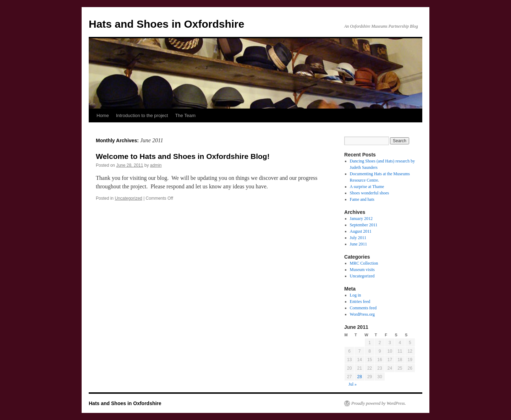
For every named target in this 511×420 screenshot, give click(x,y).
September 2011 (364, 225)
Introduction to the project (142, 115)
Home (103, 115)
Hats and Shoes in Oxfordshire (166, 24)
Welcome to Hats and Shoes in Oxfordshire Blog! (183, 156)
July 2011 (358, 238)
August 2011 (361, 231)
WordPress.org (362, 314)
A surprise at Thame (367, 187)
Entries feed (360, 302)
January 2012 (361, 219)
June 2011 (359, 244)
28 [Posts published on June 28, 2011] (359, 377)
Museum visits (362, 270)
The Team (185, 115)
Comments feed (363, 308)
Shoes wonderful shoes (370, 193)
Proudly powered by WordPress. (379, 403)
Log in (356, 295)
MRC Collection (364, 263)
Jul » (353, 384)
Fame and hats (362, 199)
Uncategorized (128, 198)
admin (156, 165)
